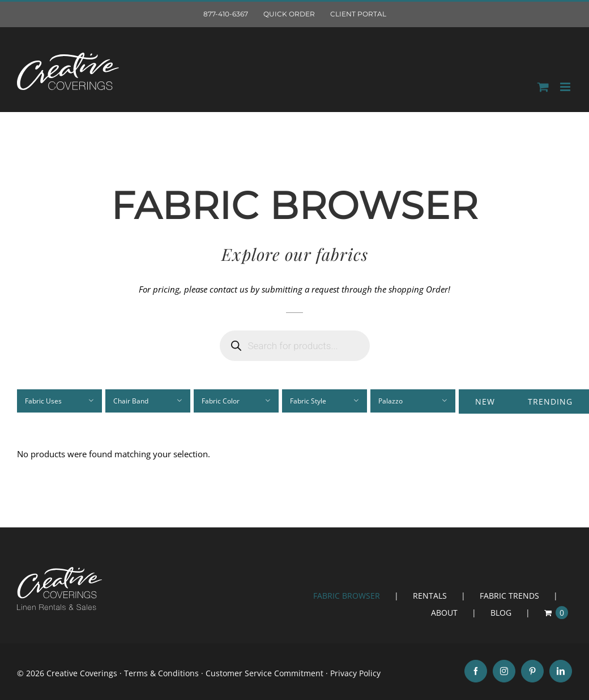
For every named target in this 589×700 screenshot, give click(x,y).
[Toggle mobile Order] (543, 87)
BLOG (501, 613)
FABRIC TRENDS (509, 596)
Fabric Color (221, 401)
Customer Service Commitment (264, 673)
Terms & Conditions (161, 673)
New (485, 401)
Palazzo (390, 401)
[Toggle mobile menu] (566, 87)
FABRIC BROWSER (347, 596)
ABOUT (444, 613)
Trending (550, 401)
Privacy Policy (355, 673)
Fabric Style (308, 401)
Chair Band (131, 401)
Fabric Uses (43, 401)
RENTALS (430, 596)
